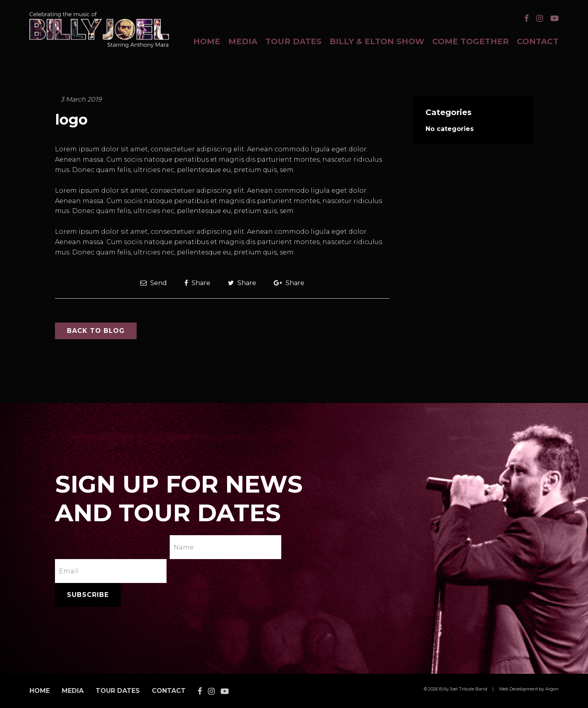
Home (207, 41)
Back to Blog (96, 331)
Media (243, 41)
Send (154, 283)
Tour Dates (293, 41)
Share (197, 283)
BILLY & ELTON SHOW (377, 41)
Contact (538, 41)
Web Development (518, 689)
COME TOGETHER (470, 41)
